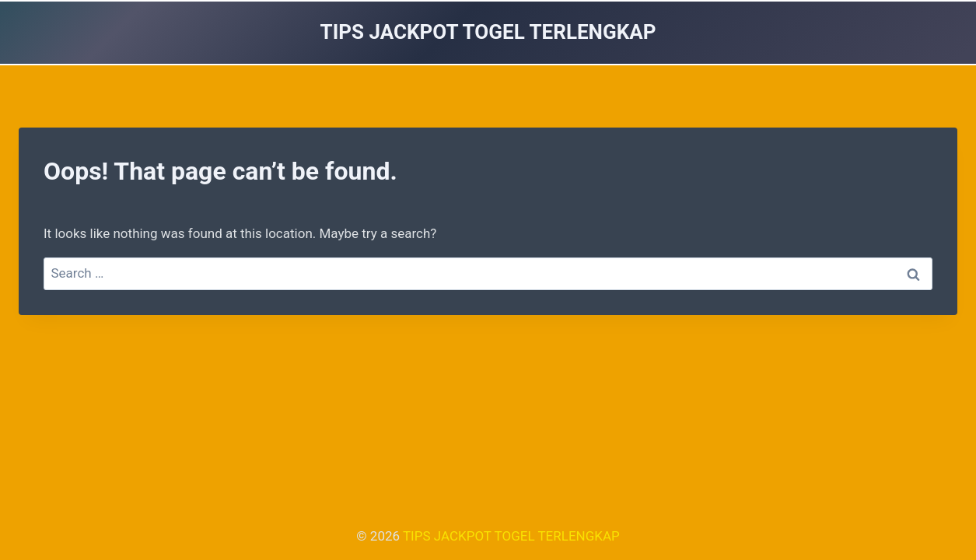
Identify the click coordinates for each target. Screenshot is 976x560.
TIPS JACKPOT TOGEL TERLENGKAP (511, 536)
